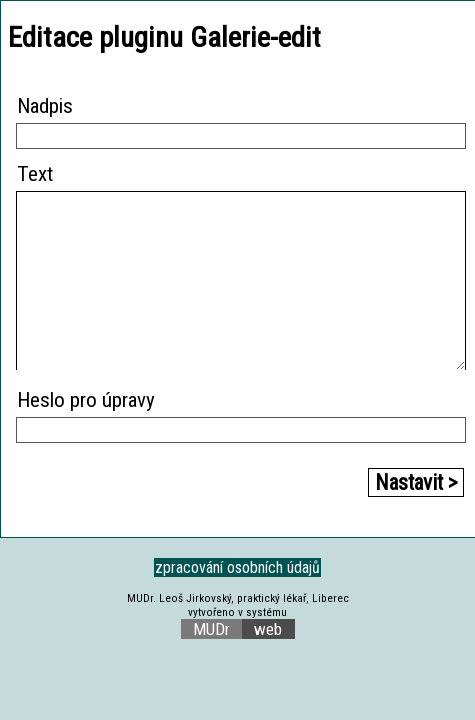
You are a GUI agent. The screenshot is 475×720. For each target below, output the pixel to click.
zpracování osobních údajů (237, 567)
